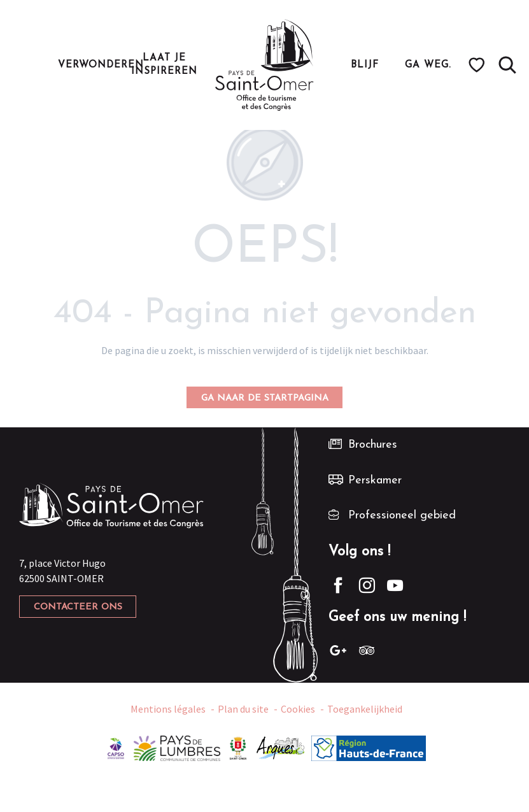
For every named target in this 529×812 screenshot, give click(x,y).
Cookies (298, 709)
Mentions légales (168, 709)
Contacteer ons (78, 607)
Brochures (373, 445)
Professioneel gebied (402, 516)
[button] (507, 65)
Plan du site (243, 709)
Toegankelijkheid (365, 709)
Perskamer (375, 481)
